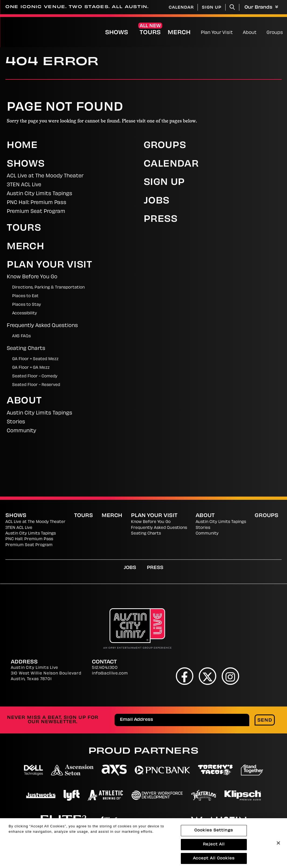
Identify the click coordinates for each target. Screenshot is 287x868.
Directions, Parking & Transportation (48, 288)
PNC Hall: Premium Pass (37, 203)
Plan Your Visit (217, 33)
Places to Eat (25, 296)
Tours (150, 33)
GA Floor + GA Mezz (31, 368)
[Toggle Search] (232, 7)
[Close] (278, 847)
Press (161, 220)
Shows (117, 33)
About (250, 33)
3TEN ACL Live (24, 185)
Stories (16, 422)
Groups (275, 33)
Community (21, 431)
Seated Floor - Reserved (36, 385)
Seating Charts (26, 349)
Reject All (214, 848)
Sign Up (212, 8)
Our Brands (261, 7)
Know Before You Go (32, 277)
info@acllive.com (110, 674)
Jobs (157, 201)
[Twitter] (207, 676)
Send (265, 721)
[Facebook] (184, 676)
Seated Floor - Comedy (35, 376)
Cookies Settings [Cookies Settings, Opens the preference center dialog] (214, 834)
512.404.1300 (105, 668)
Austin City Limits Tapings (39, 194)
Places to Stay (27, 305)
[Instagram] (230, 676)
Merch (184, 33)
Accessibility (25, 313)
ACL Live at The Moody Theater (45, 176)
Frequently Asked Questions (42, 326)
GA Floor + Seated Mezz (35, 359)
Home (22, 146)
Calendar (181, 8)
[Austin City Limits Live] (23, 32)
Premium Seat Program (36, 212)
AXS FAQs (21, 336)
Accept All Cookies (214, 862)
